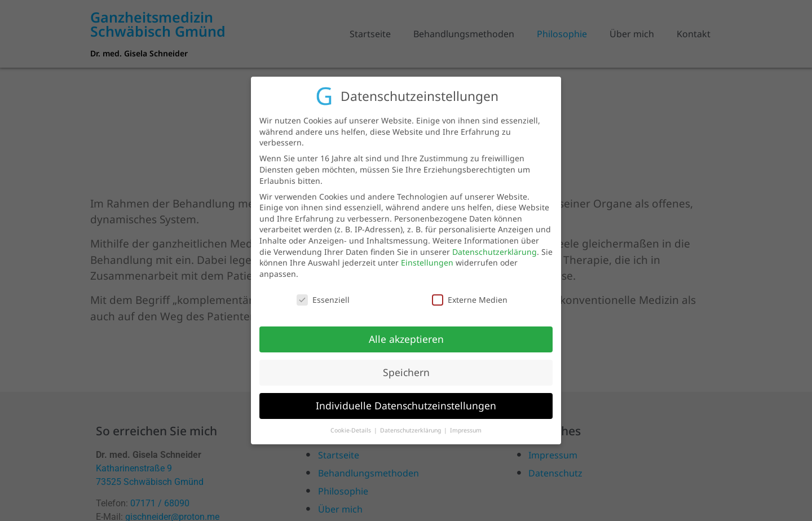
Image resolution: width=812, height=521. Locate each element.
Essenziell (323, 296)
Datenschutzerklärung (495, 248)
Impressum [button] (466, 426)
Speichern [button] (406, 369)
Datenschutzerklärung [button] (411, 426)
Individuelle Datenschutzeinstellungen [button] (406, 402)
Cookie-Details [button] (352, 426)
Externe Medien (470, 296)
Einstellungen (427, 259)
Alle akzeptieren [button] (406, 335)
